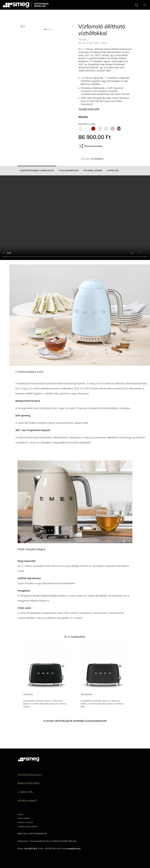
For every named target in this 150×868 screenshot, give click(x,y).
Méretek (83, 117)
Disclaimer (23, 818)
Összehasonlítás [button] (91, 146)
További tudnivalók (89, 109)
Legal (21, 814)
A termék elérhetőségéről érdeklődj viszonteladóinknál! (75, 721)
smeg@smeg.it (74, 848)
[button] (22, 26)
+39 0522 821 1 (31, 848)
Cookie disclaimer (27, 827)
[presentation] (75, 218)
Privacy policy (26, 822)
